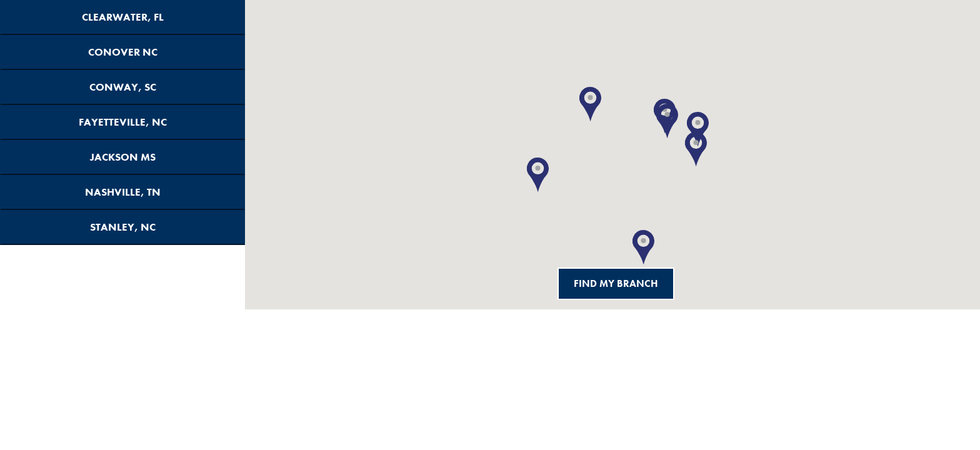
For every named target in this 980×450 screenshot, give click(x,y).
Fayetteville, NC (123, 122)
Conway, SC (123, 87)
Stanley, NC (123, 227)
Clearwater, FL (123, 17)
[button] (643, 247)
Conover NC (123, 52)
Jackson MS (123, 157)
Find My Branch (616, 283)
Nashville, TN (123, 192)
